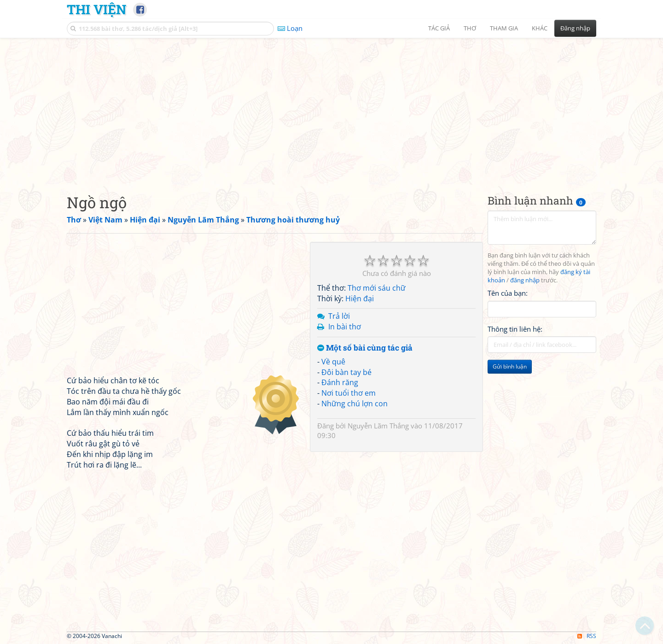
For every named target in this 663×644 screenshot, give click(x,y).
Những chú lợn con (355, 404)
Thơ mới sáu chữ (377, 288)
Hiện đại (360, 299)
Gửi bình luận (510, 366)
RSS (587, 636)
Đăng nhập (575, 28)
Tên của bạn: (508, 293)
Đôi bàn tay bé (346, 372)
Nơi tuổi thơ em (349, 393)
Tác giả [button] (439, 28)
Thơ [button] (470, 28)
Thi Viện (96, 9)
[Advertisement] (331, 108)
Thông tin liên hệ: (515, 329)
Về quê (333, 362)
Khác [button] (540, 28)
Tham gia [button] (504, 28)
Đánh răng (340, 382)
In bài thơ (345, 327)
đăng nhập (525, 280)
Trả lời (339, 316)
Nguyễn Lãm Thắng (378, 426)
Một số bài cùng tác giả (365, 348)
